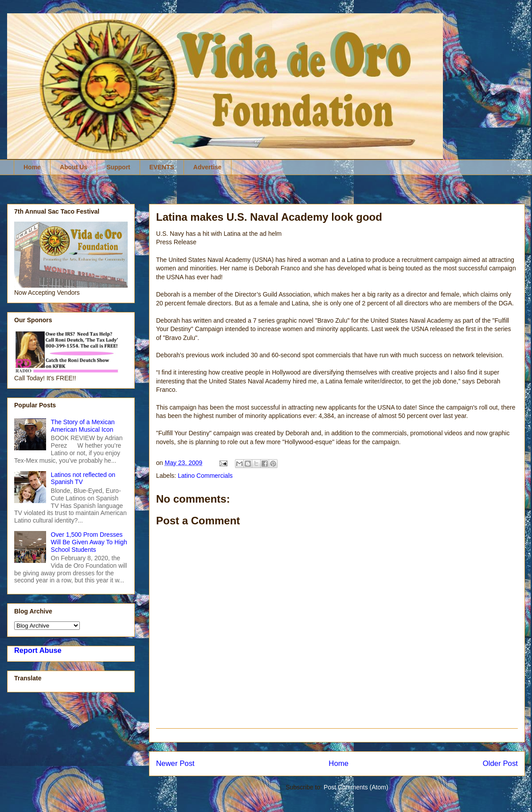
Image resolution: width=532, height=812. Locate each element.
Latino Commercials (205, 476)
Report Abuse (38, 650)
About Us (74, 167)
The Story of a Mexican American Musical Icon (83, 426)
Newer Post (175, 763)
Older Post (500, 763)
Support (118, 167)
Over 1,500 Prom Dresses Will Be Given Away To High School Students (89, 542)
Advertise (207, 167)
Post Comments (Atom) (356, 787)
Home (32, 167)
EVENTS (162, 167)
